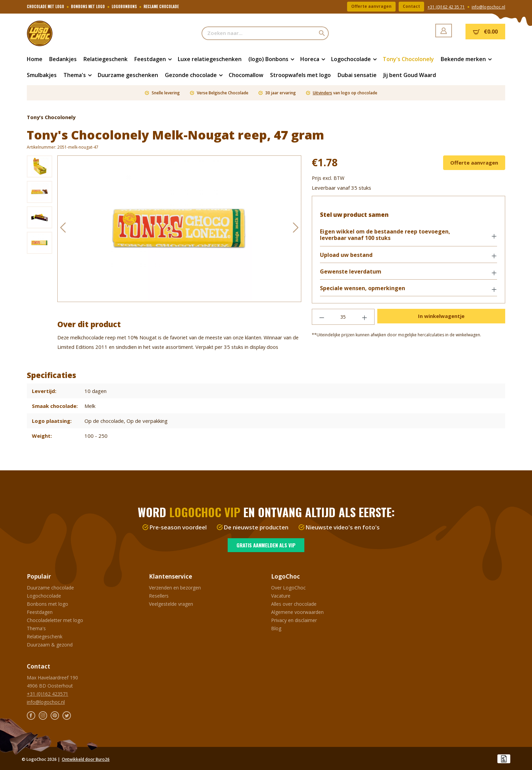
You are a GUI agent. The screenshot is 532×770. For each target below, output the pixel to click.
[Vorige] (63, 229)
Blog (276, 628)
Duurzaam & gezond (50, 645)
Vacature (281, 596)
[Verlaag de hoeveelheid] (322, 317)
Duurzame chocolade (50, 588)
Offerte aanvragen (371, 7)
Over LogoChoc (288, 588)
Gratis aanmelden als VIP (266, 545)
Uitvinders (322, 93)
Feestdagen (40, 612)
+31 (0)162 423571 (47, 694)
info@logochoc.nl (488, 7)
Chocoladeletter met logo (55, 620)
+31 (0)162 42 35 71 (446, 7)
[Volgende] (296, 229)
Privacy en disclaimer (294, 620)
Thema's (36, 628)
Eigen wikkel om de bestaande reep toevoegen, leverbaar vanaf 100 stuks (385, 235)
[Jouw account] (444, 31)
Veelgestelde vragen (171, 604)
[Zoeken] (322, 33)
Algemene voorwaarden (297, 612)
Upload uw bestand (347, 255)
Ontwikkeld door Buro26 (86, 759)
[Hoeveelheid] (343, 317)
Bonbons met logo (47, 604)
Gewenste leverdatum (351, 272)
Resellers (159, 596)
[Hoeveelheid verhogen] (365, 317)
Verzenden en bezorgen (175, 588)
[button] (408, 236)
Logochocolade (44, 596)
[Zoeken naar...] (259, 33)
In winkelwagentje (441, 316)
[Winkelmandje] (485, 32)
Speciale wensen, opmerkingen (363, 289)
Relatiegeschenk (45, 636)
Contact (411, 7)
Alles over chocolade (294, 604)
